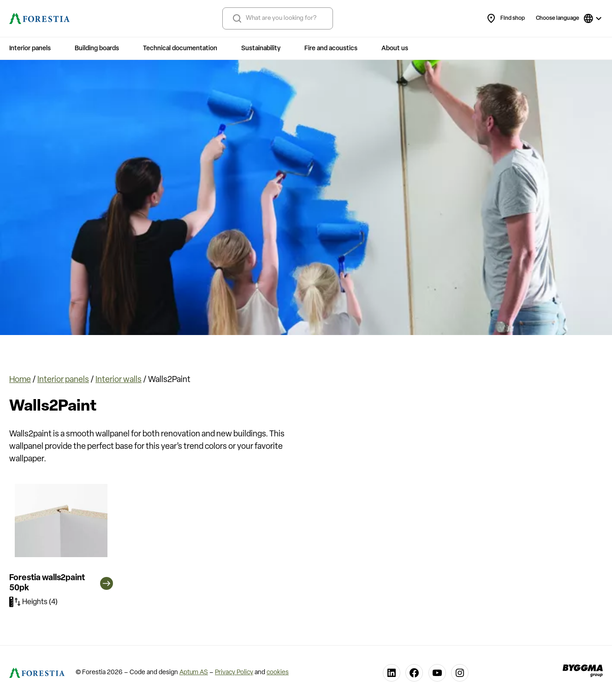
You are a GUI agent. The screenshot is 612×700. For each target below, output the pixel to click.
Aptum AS (194, 673)
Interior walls (119, 380)
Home (20, 380)
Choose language (558, 18)
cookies (278, 673)
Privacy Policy (234, 673)
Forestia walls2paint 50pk (61, 583)
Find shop (505, 18)
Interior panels (63, 380)
